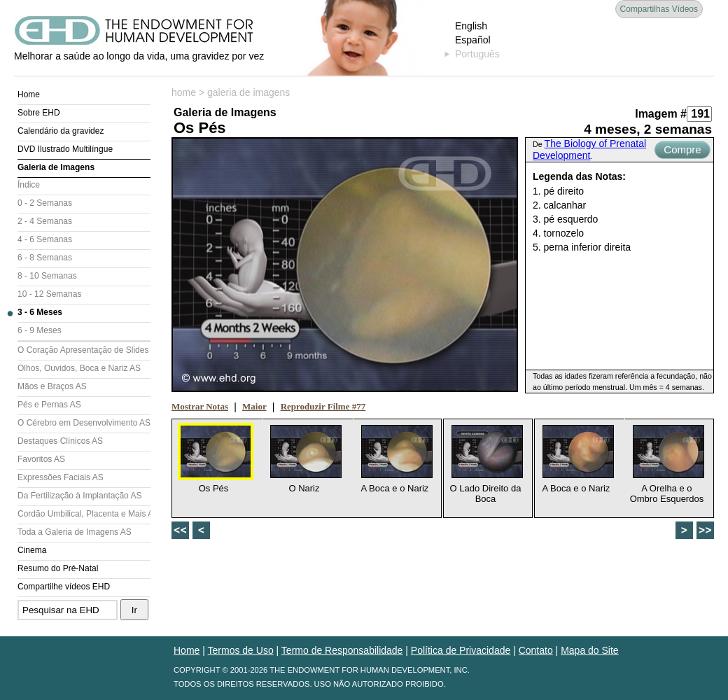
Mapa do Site (590, 650)
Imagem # (661, 114)
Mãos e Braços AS (52, 386)
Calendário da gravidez (61, 131)
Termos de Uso (241, 650)
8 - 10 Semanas (47, 276)
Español (473, 40)
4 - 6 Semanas (45, 239)
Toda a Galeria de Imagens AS (75, 532)
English (471, 26)
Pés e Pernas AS (49, 405)
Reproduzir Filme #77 (323, 406)
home (184, 92)
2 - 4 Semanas (45, 221)
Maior (254, 406)
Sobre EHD (39, 113)
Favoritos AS (41, 459)
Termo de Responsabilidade (342, 650)
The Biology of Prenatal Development (589, 149)
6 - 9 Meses (40, 330)
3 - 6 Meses (40, 312)
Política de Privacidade (461, 650)
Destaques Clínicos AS (60, 441)
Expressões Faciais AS (61, 477)
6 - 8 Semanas (45, 258)
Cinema (32, 550)
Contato (536, 650)
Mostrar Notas (200, 406)
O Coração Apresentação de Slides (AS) (84, 350)
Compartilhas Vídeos (659, 9)
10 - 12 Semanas (49, 294)
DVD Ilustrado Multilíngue (65, 149)
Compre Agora (682, 151)
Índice (29, 185)
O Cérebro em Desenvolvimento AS (84, 423)
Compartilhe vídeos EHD (64, 587)
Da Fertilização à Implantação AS (79, 496)
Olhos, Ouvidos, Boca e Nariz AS (79, 368)
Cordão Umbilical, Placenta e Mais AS (84, 514)
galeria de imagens (248, 92)
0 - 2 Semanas (45, 203)
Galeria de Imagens (56, 167)
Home (29, 94)
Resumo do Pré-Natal (58, 568)
